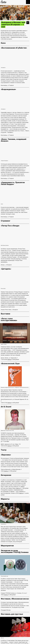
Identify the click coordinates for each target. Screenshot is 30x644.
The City (4, 2)
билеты (9, 360)
